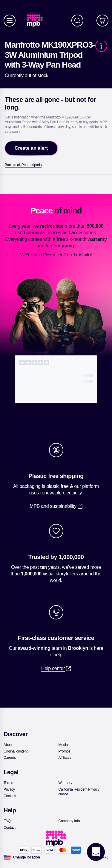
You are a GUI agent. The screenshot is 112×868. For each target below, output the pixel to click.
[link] (37, 21)
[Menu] (10, 21)
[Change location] (27, 857)
